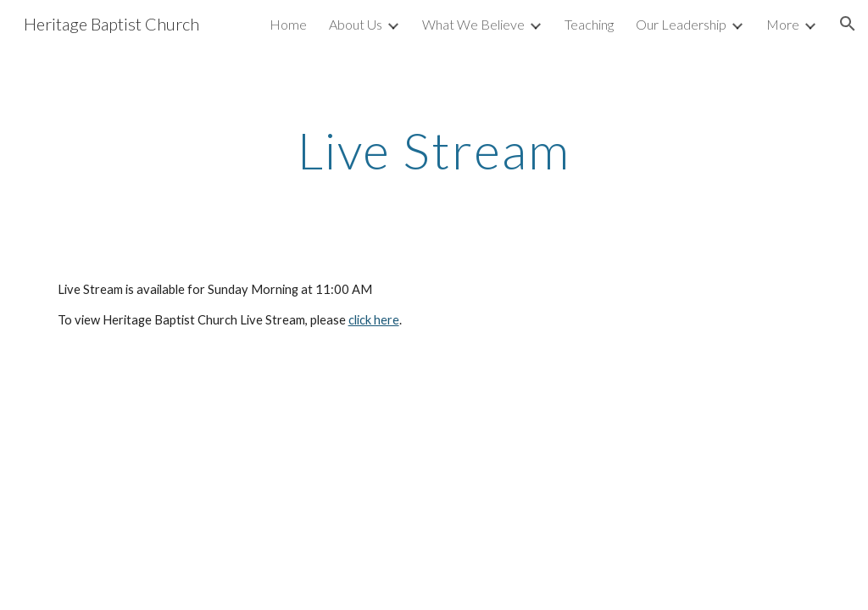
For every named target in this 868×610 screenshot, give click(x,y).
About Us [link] (356, 24)
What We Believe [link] (473, 24)
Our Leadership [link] (681, 24)
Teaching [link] (589, 24)
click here (374, 320)
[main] (434, 150)
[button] (848, 24)
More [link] (783, 24)
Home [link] (288, 24)
